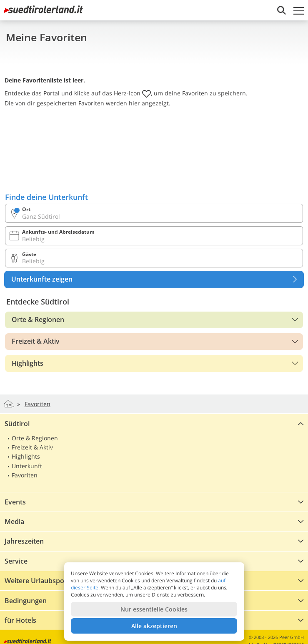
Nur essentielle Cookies (154, 609)
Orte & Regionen (38, 320)
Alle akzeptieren (154, 626)
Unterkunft (27, 466)
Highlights (28, 363)
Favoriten (25, 475)
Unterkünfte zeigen (157, 280)
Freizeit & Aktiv (36, 341)
